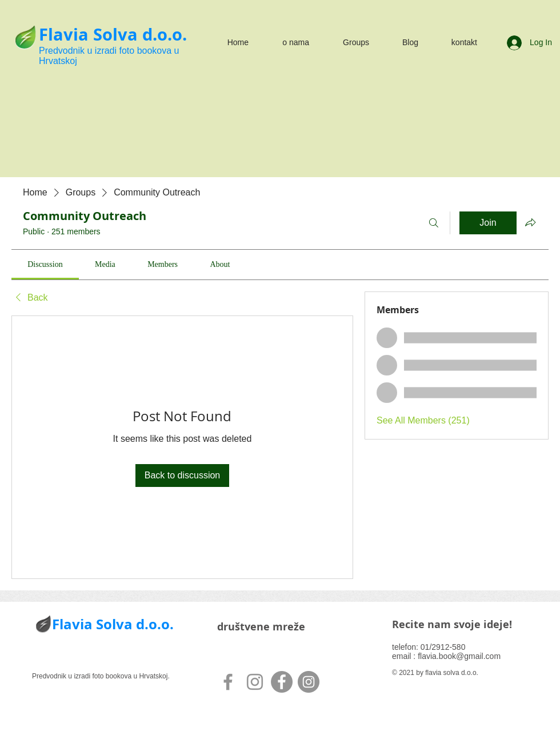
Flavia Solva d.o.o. (113, 34)
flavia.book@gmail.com (459, 656)
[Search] (434, 223)
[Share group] (530, 222)
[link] (45, 264)
